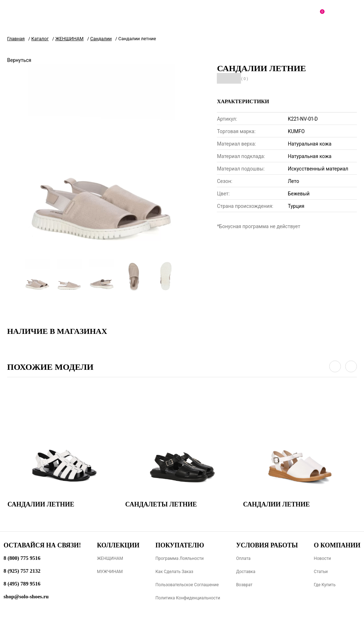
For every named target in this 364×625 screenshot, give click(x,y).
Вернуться (19, 60)
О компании (337, 545)
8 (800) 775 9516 (22, 558)
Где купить (325, 585)
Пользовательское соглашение (187, 585)
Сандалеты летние (161, 504)
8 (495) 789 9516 (22, 584)
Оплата (243, 558)
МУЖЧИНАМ (110, 572)
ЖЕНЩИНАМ (110, 558)
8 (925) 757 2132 (22, 571)
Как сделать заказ (174, 572)
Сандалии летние (41, 504)
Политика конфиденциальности (188, 598)
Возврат (244, 585)
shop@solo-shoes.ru (26, 597)
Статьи (321, 572)
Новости (322, 558)
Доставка (246, 572)
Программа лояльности (180, 558)
